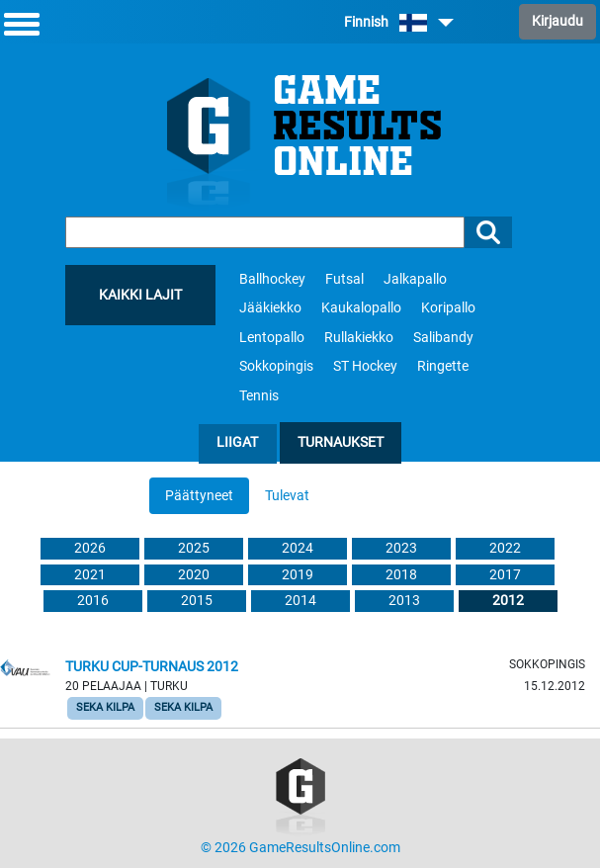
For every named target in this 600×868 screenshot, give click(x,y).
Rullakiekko (359, 338)
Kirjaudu (557, 21)
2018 (401, 575)
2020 (194, 575)
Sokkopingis (276, 366)
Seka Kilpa (105, 707)
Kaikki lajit (140, 295)
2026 (90, 548)
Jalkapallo (415, 279)
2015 (197, 601)
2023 (401, 548)
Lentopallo (272, 338)
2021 (90, 575)
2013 (404, 601)
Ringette (443, 366)
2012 (508, 601)
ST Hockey (365, 366)
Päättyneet (199, 496)
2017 (505, 575)
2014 (300, 601)
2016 (93, 601)
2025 (194, 548)
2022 (505, 548)
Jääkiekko (270, 308)
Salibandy (443, 338)
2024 (298, 548)
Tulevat (287, 496)
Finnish (399, 22)
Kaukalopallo (361, 308)
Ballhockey (272, 279)
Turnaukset (341, 442)
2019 (298, 575)
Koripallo (448, 308)
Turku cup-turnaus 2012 (152, 667)
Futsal (344, 279)
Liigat (237, 442)
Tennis (259, 396)
